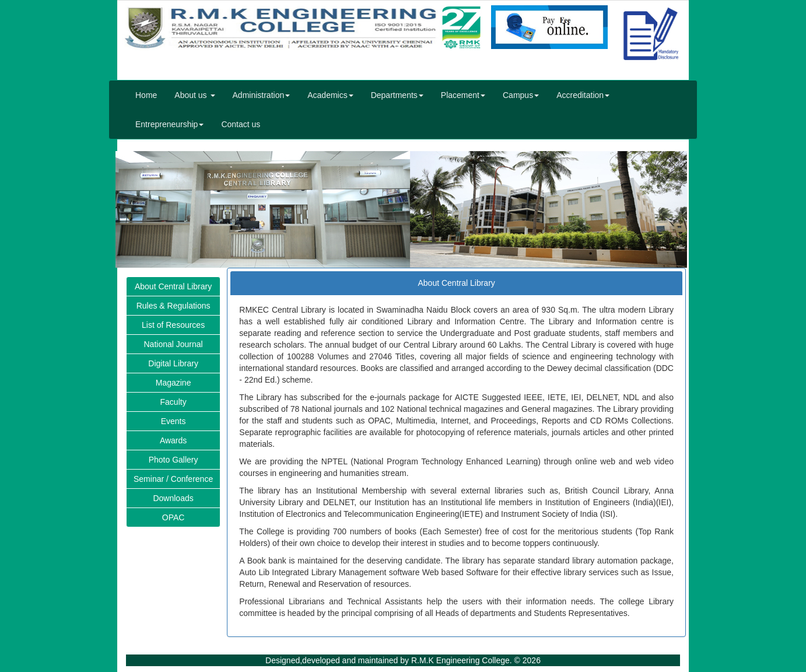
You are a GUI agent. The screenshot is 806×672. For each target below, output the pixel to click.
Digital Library (173, 363)
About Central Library (173, 286)
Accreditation (583, 95)
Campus (521, 95)
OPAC (174, 517)
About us (195, 95)
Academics (330, 95)
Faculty (174, 402)
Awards (173, 440)
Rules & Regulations (174, 306)
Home (146, 95)
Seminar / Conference (173, 479)
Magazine (174, 383)
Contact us (241, 124)
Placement (463, 95)
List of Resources (173, 325)
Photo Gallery (174, 460)
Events (174, 421)
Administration (262, 95)
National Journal (174, 344)
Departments (397, 95)
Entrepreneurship (169, 124)
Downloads (173, 498)
